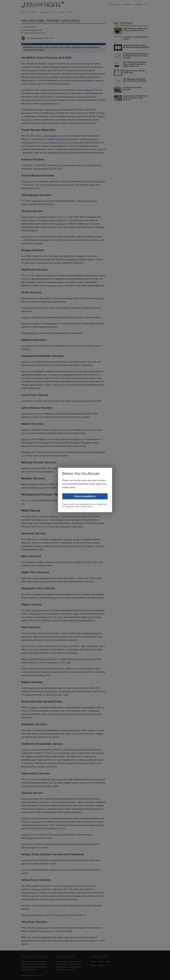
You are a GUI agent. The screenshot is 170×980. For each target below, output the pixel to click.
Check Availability (84, 496)
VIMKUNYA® (102, 504)
